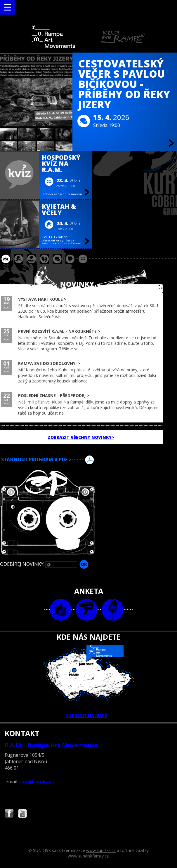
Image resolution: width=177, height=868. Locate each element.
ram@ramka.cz (37, 782)
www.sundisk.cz (101, 850)
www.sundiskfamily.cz (88, 856)
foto (61, 610)
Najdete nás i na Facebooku (9, 814)
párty (32, 259)
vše (6, 259)
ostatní (83, 259)
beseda (57, 259)
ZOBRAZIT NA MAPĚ (88, 681)
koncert (19, 259)
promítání (70, 259)
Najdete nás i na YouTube (22, 814)
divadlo (44, 259)
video (87, 610)
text (113, 610)
